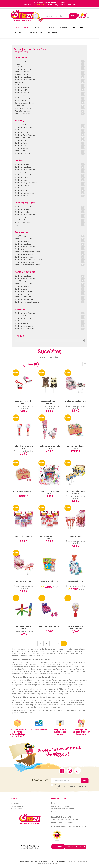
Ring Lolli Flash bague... (49, 626)
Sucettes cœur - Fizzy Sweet (50, 537)
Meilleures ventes (18, 806)
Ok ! (73, 16)
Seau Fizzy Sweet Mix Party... (49, 492)
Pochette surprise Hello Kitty (50, 447)
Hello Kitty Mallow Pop (75, 401)
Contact (58, 847)
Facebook (62, 771)
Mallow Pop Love (24, 581)
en (88, 18)
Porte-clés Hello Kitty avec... (24, 402)
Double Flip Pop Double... (24, 627)
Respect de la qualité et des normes (60, 732)
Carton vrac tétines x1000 (75, 447)
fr (88, 15)
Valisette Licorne (75, 581)
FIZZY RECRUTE (76, 847)
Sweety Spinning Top (50, 581)
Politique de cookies (57, 861)
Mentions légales (41, 861)
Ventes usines (16, 809)
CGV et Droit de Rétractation (63, 809)
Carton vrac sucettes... (24, 491)
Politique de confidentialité (23, 861)
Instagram (70, 771)
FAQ (53, 803)
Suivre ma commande (60, 806)
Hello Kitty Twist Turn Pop (24, 447)
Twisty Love (75, 536)
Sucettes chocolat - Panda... (49, 402)
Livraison (55, 812)
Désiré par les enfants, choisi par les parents (81, 732)
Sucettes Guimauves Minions (76, 492)
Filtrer (29, 364)
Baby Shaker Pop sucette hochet (75, 627)
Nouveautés (15, 803)
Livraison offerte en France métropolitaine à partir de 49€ (18, 733)
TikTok (78, 771)
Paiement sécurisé (39, 729)
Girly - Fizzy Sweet (24, 536)
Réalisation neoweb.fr (52, 863)
